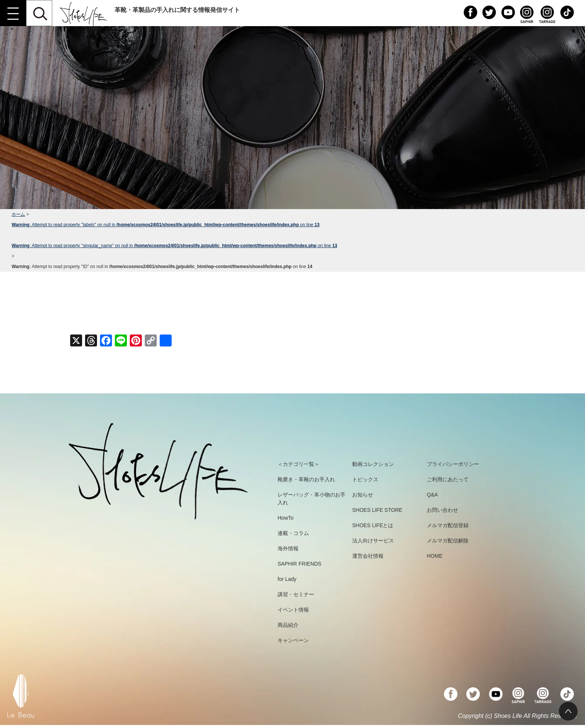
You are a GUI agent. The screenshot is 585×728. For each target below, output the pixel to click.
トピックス (365, 479)
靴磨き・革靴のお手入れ (306, 479)
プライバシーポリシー (453, 464)
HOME (435, 556)
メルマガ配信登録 (448, 525)
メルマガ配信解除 (448, 541)
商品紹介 (288, 625)
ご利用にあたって (448, 479)
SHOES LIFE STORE (377, 510)
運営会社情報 (368, 556)
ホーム (18, 214)
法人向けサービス (373, 541)
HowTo (286, 518)
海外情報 (288, 548)
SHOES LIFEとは (373, 525)
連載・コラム (293, 533)
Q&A (432, 495)
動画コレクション (373, 464)
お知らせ (363, 495)
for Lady (287, 579)
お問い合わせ (442, 510)
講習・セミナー (296, 594)
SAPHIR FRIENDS (299, 564)
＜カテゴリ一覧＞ (298, 464)
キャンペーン (293, 640)
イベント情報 (293, 610)
